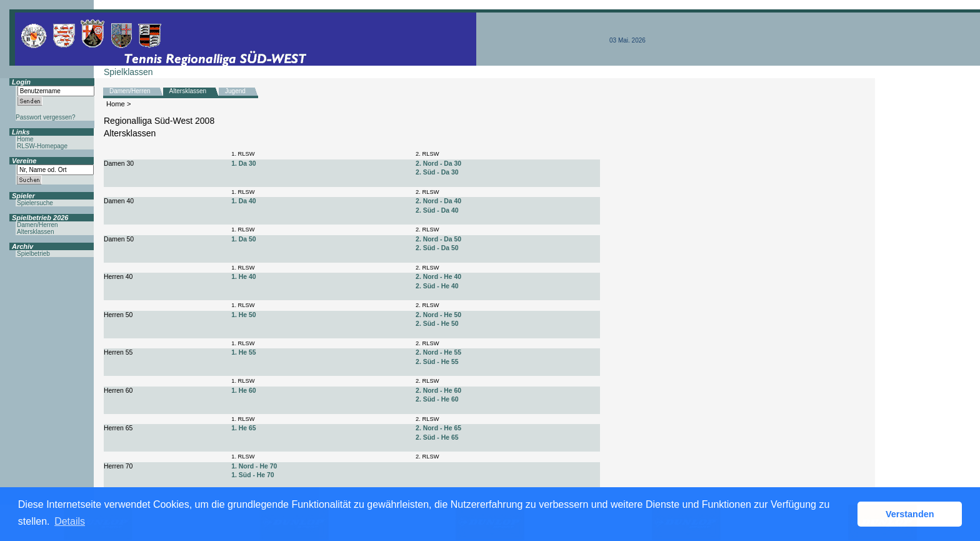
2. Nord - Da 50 (438, 239)
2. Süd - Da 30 (437, 172)
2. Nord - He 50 (438, 315)
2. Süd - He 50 (437, 324)
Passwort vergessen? (46, 117)
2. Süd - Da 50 (437, 248)
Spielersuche (35, 203)
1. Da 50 (243, 239)
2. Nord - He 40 (438, 277)
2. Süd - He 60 (437, 399)
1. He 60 (243, 391)
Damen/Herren (130, 91)
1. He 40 (243, 277)
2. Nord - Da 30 (438, 164)
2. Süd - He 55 (437, 362)
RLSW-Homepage (42, 146)
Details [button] (70, 521)
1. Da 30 (243, 164)
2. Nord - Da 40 (438, 201)
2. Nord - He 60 (438, 391)
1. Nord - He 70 (254, 466)
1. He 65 (243, 428)
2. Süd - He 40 (437, 286)
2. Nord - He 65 (438, 428)
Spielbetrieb (33, 254)
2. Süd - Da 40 (437, 210)
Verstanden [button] (910, 514)
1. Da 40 (243, 201)
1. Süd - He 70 (252, 475)
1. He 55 (243, 352)
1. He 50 (243, 315)
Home (116, 104)
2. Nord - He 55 (438, 352)
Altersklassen (188, 91)
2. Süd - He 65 (437, 437)
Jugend (235, 91)
